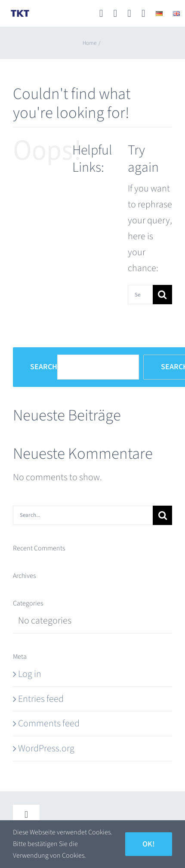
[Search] (162, 295)
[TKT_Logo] (20, 13)
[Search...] (140, 295)
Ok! (149, 844)
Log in (30, 674)
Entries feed (41, 699)
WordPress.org (46, 748)
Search (44, 367)
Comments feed (49, 723)
